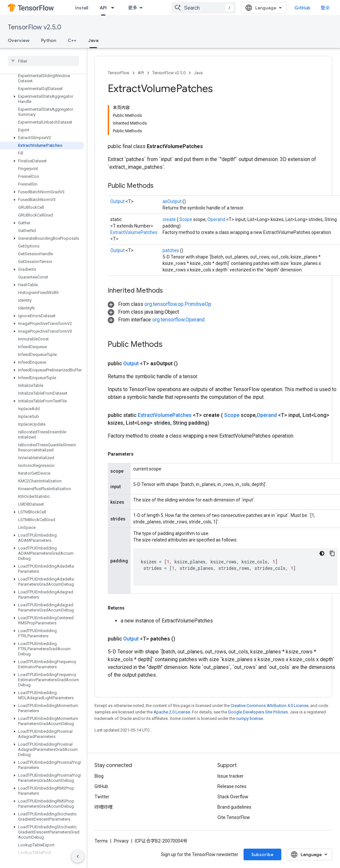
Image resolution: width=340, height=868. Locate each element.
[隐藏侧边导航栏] (78, 856)
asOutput (173, 201)
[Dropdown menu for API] (115, 8)
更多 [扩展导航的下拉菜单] (133, 8)
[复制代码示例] (332, 553)
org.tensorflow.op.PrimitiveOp (178, 304)
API (141, 73)
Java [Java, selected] (93, 40)
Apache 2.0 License (172, 712)
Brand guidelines (234, 807)
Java (198, 73)
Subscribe (262, 854)
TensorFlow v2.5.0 (35, 27)
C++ (72, 40)
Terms (101, 841)
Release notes (232, 786)
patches (171, 250)
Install (82, 8)
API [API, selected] (103, 8)
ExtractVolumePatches (134, 232)
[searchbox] (43, 61)
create (170, 219)
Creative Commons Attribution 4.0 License (270, 706)
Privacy (121, 841)
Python (49, 40)
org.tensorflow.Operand (178, 320)
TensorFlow (119, 73)
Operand (217, 219)
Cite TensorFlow (234, 817)
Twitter (102, 797)
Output (118, 201)
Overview (19, 40)
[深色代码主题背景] (322, 553)
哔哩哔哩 (104, 807)
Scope (186, 219)
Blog (99, 776)
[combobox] (204, 8)
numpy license (250, 718)
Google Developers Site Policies (258, 712)
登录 (325, 8)
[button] (42, 99)
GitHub (302, 8)
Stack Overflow (233, 797)
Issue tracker (230, 776)
